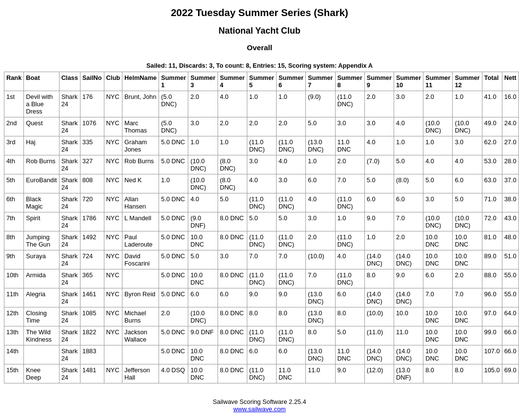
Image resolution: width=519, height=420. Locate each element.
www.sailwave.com (259, 409)
